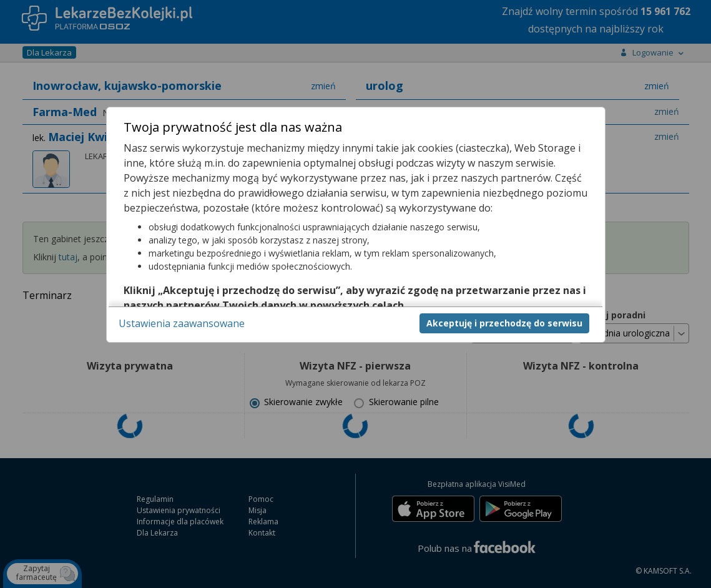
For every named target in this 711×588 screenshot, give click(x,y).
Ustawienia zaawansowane (182, 323)
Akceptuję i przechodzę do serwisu (504, 323)
